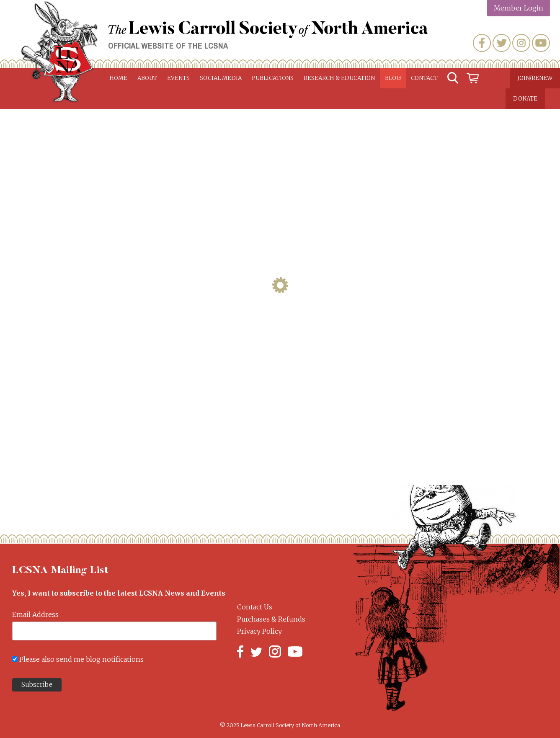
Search (453, 78)
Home (118, 78)
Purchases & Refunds (271, 619)
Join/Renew (535, 78)
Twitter (502, 43)
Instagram (521, 43)
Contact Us (255, 607)
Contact (424, 78)
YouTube (541, 43)
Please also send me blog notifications (81, 659)
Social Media (221, 78)
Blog (393, 78)
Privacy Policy (259, 631)
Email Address (35, 614)
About (147, 78)
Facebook (482, 43)
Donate (525, 99)
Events (178, 78)
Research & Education (339, 78)
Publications (273, 78)
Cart (473, 78)
